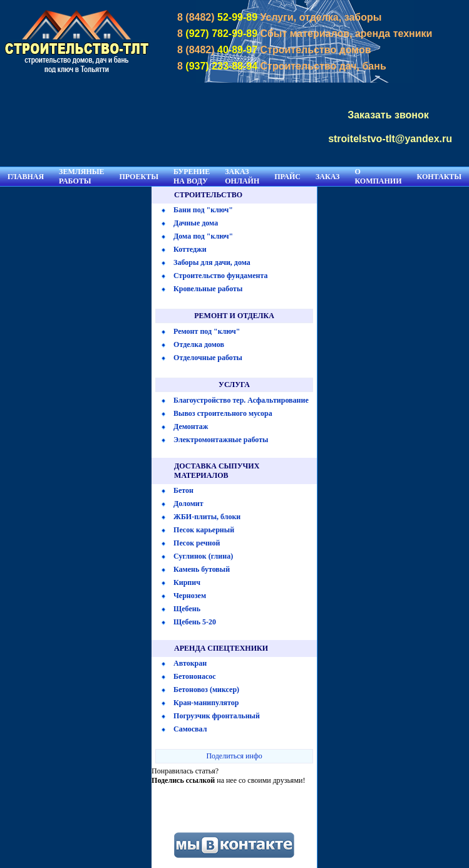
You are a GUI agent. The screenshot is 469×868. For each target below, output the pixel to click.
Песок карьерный (204, 530)
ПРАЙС (287, 177)
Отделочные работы (208, 358)
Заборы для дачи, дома (212, 262)
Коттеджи (190, 249)
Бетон (183, 490)
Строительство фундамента (221, 276)
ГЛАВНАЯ (26, 177)
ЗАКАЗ (327, 177)
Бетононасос (194, 676)
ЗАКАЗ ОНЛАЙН (242, 176)
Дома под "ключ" (203, 236)
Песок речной (197, 543)
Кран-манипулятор (206, 703)
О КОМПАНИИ (378, 176)
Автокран (190, 663)
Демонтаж (191, 426)
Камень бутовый (202, 569)
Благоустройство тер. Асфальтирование (241, 400)
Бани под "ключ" (203, 210)
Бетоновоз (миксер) (206, 690)
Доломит (188, 504)
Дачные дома (196, 223)
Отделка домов (199, 344)
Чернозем (190, 596)
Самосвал (190, 729)
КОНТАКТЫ (440, 177)
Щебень (187, 609)
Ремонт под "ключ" (207, 331)
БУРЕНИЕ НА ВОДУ (192, 176)
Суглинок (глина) (203, 556)
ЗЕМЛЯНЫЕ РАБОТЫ (81, 176)
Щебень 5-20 (195, 622)
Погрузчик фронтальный (217, 716)
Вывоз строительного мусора (223, 413)
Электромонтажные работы (221, 440)
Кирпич (187, 582)
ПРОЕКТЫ (139, 177)
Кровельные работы (208, 289)
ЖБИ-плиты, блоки (207, 517)
